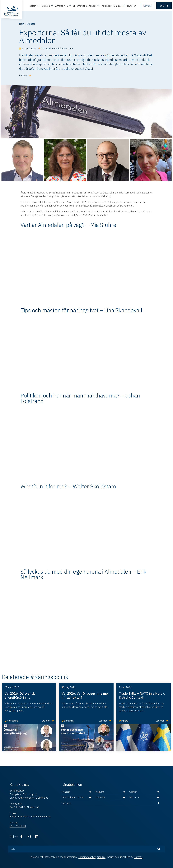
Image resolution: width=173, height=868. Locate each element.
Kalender (106, 6)
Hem (22, 24)
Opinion (46, 6)
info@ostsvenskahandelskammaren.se (30, 817)
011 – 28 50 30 (18, 826)
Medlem (32, 6)
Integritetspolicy (87, 857)
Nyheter (131, 6)
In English (67, 803)
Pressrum (134, 797)
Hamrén (138, 857)
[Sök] (159, 849)
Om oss (118, 6)
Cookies (101, 857)
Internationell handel (85, 6)
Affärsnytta (62, 6)
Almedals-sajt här (98, 215)
